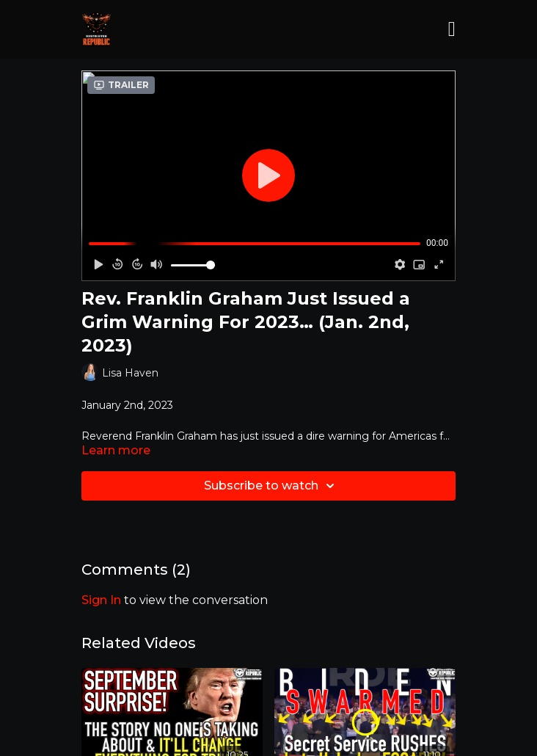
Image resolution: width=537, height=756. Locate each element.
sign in (101, 600)
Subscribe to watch (271, 486)
